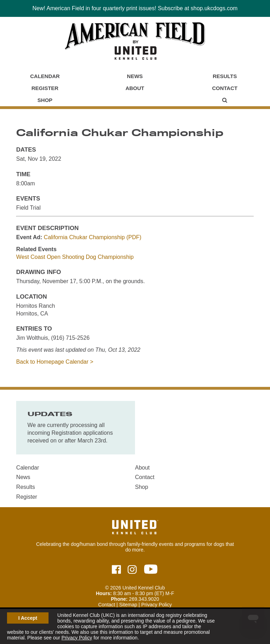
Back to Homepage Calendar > (55, 362)
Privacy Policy (77, 638)
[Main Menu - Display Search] (225, 100)
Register (45, 88)
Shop (45, 100)
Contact (225, 88)
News (135, 76)
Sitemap (128, 605)
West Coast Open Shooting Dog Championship (75, 257)
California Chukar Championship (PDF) (93, 237)
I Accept (28, 618)
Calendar (45, 76)
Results (225, 76)
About (135, 88)
